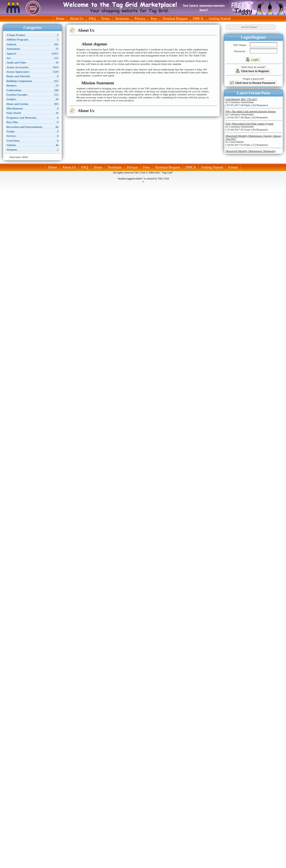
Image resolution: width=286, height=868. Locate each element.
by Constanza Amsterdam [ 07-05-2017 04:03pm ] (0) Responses (247, 102)
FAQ (92, 18)
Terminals (122, 18)
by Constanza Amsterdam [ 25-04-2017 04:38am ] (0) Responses (250, 114)
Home (60, 18)
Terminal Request (175, 18)
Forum (233, 167)
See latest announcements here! (204, 8)
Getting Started (220, 18)
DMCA (198, 18)
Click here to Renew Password (253, 83)
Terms (105, 18)
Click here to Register (252, 71)
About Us (76, 18)
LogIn (252, 59)
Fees (154, 18)
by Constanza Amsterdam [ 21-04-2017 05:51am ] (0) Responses (249, 127)
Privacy (140, 18)
